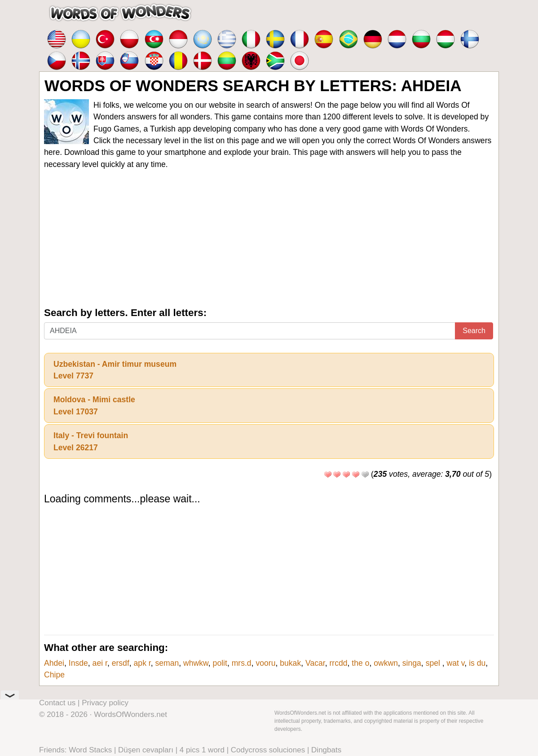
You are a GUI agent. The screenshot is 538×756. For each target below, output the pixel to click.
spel (434, 663)
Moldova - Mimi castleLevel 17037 (94, 405)
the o (360, 663)
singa (412, 663)
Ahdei (54, 663)
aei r (100, 663)
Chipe (54, 675)
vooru (265, 663)
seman (167, 663)
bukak (290, 663)
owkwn (386, 663)
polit (220, 663)
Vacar (315, 663)
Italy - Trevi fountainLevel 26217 (91, 441)
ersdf (121, 663)
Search (474, 331)
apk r (142, 663)
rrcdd (338, 663)
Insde (78, 663)
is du (477, 663)
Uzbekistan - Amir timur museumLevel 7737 (115, 370)
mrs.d (242, 663)
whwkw (196, 663)
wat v (456, 663)
